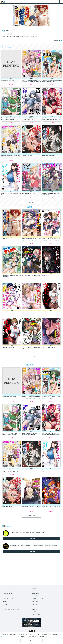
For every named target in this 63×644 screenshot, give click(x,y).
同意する (32, 641)
